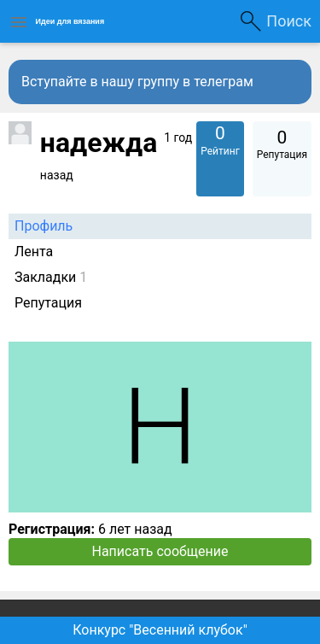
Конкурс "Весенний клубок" (160, 630)
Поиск (289, 21)
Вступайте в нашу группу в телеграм (137, 82)
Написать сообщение (160, 551)
